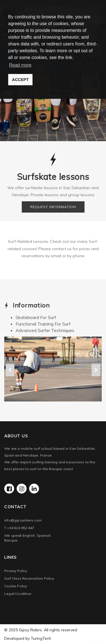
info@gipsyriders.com (23, 520)
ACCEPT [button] (20, 80)
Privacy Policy (16, 571)
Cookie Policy (16, 586)
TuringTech (41, 638)
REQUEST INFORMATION (53, 207)
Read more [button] (20, 65)
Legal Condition (18, 594)
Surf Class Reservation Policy (29, 578)
